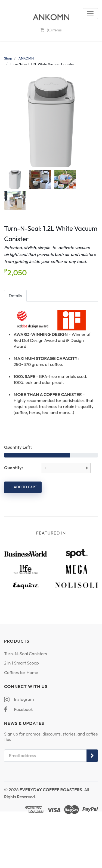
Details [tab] (15, 296)
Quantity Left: (18, 447)
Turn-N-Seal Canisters (26, 654)
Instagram (19, 699)
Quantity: (13, 468)
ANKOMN (26, 58)
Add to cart (23, 487)
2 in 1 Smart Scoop (21, 663)
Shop (8, 58)
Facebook (18, 709)
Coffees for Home (21, 672)
